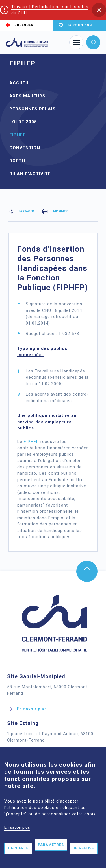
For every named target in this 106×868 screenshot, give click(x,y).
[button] (99, 10)
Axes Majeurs (27, 96)
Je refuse (84, 848)
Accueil (20, 83)
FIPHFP (18, 135)
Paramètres (51, 845)
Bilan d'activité (30, 174)
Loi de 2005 (23, 122)
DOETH (17, 161)
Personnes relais (33, 109)
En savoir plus (17, 827)
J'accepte (18, 848)
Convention (25, 148)
